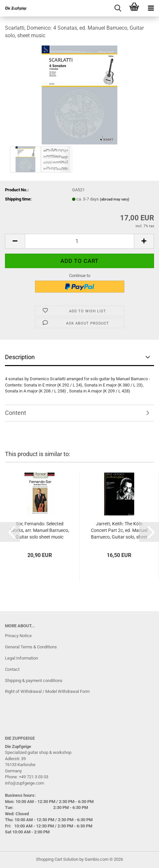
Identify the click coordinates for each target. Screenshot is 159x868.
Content (16, 413)
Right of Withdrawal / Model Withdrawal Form (47, 691)
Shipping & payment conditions (34, 681)
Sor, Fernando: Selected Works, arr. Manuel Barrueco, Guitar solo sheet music (40, 530)
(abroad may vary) (115, 199)
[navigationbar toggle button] (151, 8)
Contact (12, 669)
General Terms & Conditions (31, 647)
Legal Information (21, 658)
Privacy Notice (18, 636)
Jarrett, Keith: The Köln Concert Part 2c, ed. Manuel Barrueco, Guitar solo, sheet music (119, 531)
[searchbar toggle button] (118, 8)
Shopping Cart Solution (57, 859)
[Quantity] (79, 241)
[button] (15, 241)
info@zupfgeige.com (24, 783)
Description (20, 357)
